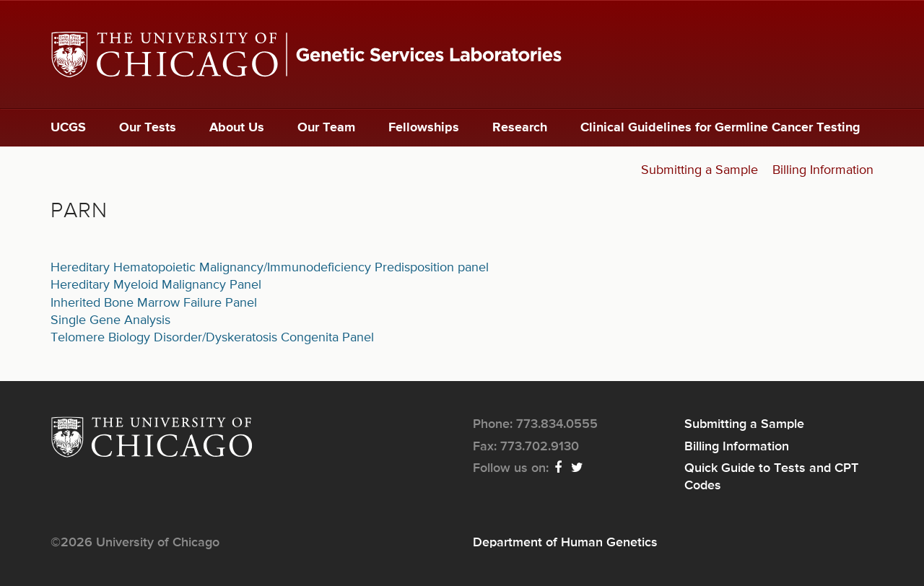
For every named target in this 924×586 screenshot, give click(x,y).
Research (520, 128)
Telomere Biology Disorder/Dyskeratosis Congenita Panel (212, 338)
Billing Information (823, 170)
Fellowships (424, 128)
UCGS (68, 128)
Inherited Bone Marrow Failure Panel (154, 303)
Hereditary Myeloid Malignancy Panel (156, 285)
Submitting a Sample (699, 170)
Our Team (326, 128)
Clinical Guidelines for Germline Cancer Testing (720, 128)
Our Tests (148, 128)
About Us (237, 128)
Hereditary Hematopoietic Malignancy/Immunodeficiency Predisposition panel (270, 268)
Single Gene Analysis (110, 320)
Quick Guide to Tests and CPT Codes (771, 477)
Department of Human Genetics (565, 543)
